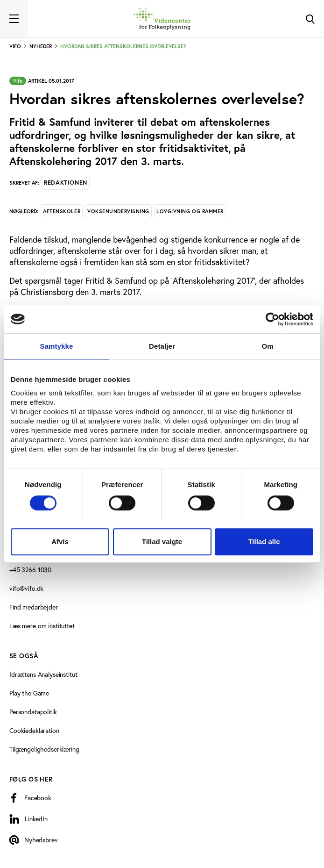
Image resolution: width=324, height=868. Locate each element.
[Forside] (162, 19)
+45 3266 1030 (30, 570)
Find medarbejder (34, 607)
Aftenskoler (62, 211)
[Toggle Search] (310, 19)
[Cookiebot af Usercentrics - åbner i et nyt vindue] (272, 319)
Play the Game (29, 693)
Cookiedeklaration (34, 731)
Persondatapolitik (33, 712)
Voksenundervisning (118, 211)
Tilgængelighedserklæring (44, 749)
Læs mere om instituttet (42, 626)
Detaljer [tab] (162, 346)
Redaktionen (66, 183)
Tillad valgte (162, 542)
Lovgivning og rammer (190, 211)
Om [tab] (267, 346)
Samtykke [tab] (57, 346)
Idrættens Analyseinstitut (43, 674)
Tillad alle (264, 542)
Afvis (60, 542)
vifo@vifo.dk (26, 588)
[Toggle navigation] (14, 19)
